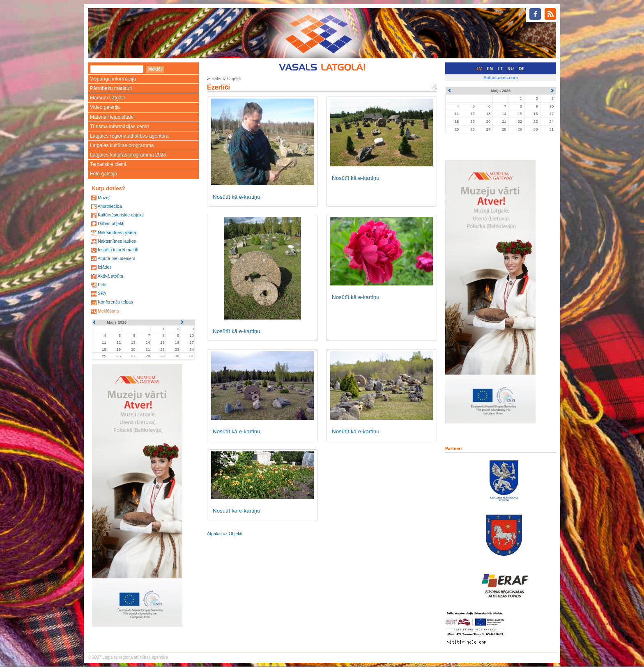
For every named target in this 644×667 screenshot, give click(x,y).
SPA (102, 293)
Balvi (216, 78)
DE (522, 69)
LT (500, 69)
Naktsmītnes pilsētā (117, 232)
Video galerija (105, 107)
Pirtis (103, 285)
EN (490, 69)
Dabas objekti (111, 223)
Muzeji (104, 198)
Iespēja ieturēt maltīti (118, 250)
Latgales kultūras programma (122, 145)
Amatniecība (109, 206)
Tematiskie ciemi (108, 164)
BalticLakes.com (501, 78)
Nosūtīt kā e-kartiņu (237, 197)
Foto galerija (103, 174)
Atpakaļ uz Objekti (225, 534)
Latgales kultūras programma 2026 (128, 155)
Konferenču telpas (115, 302)
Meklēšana (108, 311)
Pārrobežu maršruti (111, 88)
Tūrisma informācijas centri (119, 126)
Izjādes (105, 267)
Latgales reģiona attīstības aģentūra (129, 136)
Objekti (234, 78)
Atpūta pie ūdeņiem (116, 258)
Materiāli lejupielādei (112, 117)
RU (511, 69)
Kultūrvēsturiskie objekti (121, 215)
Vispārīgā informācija (113, 79)
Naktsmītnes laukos (117, 241)
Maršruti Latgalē (108, 98)
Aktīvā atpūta (110, 276)
